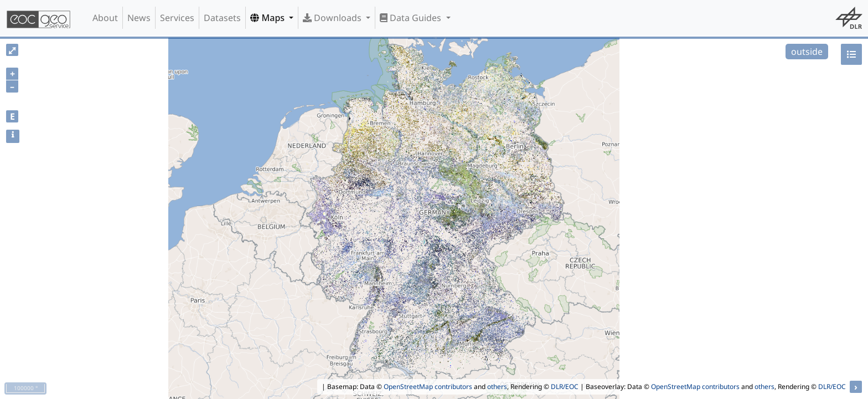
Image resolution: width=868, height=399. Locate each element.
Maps (268, 18)
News (139, 18)
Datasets (222, 18)
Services (177, 18)
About (105, 18)
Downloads (333, 18)
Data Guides (412, 18)
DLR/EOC (565, 387)
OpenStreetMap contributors (428, 387)
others (497, 387)
